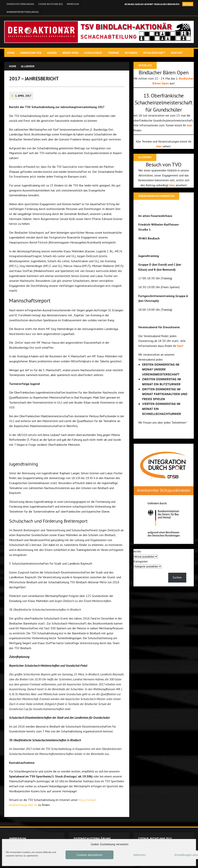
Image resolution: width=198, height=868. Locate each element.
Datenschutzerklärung (20, 4)
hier (183, 131)
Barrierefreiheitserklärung (23, 12)
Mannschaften (31, 53)
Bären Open (71, 53)
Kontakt (178, 53)
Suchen (177, 583)
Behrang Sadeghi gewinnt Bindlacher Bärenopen (152, 4)
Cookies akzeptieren (89, 855)
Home (11, 53)
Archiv (137, 557)
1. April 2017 (24, 98)
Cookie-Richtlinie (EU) (51, 4)
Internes (132, 53)
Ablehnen (139, 855)
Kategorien (140, 567)
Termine (114, 53)
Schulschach (94, 53)
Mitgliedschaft (155, 53)
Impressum (73, 4)
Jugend (52, 53)
